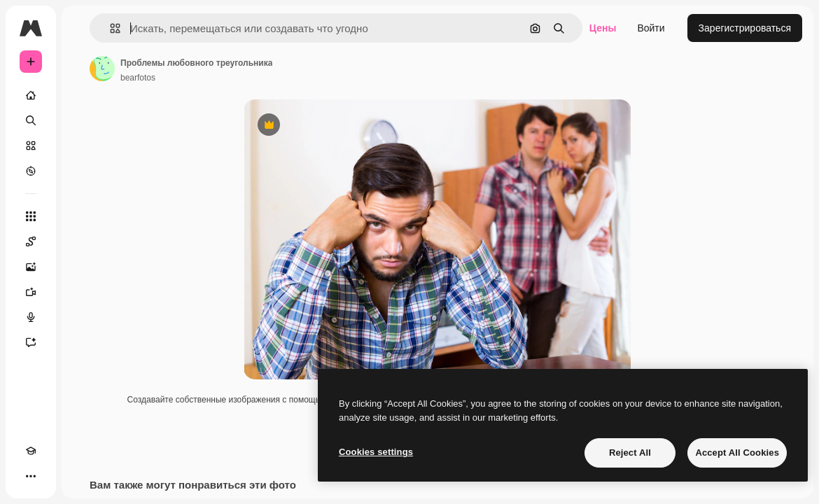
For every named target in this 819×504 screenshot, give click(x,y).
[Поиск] (31, 120)
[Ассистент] (31, 342)
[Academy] (31, 451)
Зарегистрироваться (745, 28)
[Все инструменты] (31, 216)
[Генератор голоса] (31, 317)
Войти (651, 28)
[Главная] (31, 95)
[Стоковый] (31, 146)
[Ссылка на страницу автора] (102, 69)
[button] (110, 28)
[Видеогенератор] (31, 292)
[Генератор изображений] (31, 267)
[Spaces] (31, 241)
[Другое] (31, 476)
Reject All (630, 453)
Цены (603, 28)
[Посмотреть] (31, 171)
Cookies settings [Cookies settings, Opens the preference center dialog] (376, 452)
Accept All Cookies (737, 453)
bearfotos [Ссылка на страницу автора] (138, 78)
